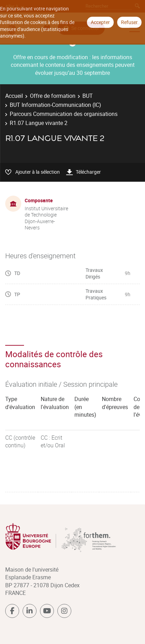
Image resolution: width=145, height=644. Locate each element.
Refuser (129, 22)
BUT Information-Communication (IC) (55, 105)
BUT (88, 96)
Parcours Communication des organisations (64, 114)
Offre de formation (53, 96)
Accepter (100, 22)
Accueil (14, 96)
